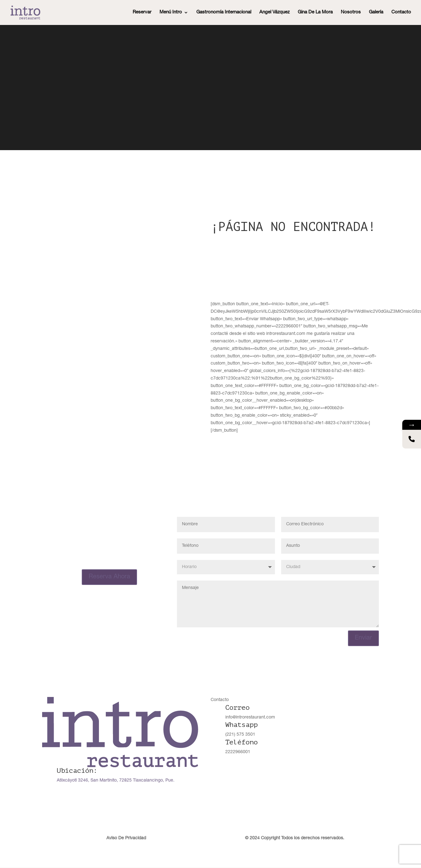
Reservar (142, 12)
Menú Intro (171, 12)
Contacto (401, 12)
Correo (237, 708)
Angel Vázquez (274, 12)
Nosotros (351, 12)
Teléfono (242, 743)
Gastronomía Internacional (224, 12)
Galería (376, 12)
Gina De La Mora (315, 12)
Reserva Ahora (109, 577)
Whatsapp (242, 725)
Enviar (363, 639)
